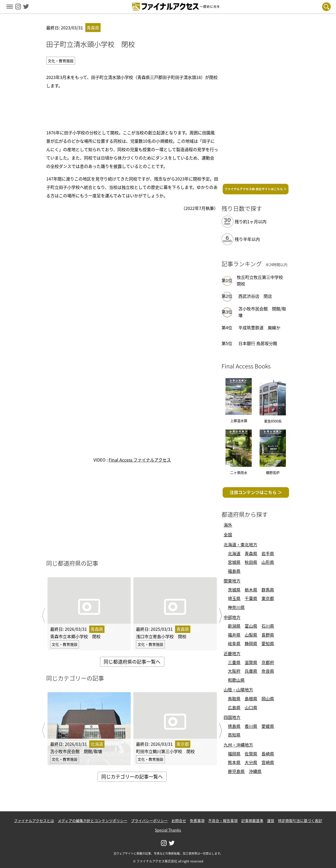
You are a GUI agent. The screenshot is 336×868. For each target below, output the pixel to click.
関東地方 (232, 581)
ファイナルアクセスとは (34, 821)
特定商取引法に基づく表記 (300, 821)
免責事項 (197, 821)
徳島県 (234, 726)
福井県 (234, 635)
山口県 (251, 707)
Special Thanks (168, 830)
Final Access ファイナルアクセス (140, 460)
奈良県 (268, 671)
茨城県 (234, 590)
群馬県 (268, 590)
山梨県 (251, 635)
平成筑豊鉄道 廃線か (259, 327)
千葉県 (251, 598)
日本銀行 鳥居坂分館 (258, 343)
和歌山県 (236, 680)
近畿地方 (232, 653)
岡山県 (268, 698)
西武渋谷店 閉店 (255, 296)
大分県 (251, 762)
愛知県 (268, 643)
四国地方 (232, 717)
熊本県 (234, 762)
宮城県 (234, 562)
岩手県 (268, 553)
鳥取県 (234, 698)
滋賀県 (251, 662)
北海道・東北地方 (240, 544)
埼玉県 (234, 598)
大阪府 (234, 671)
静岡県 (251, 643)
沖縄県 (255, 771)
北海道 (234, 553)
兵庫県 (251, 671)
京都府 (268, 662)
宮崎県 (268, 762)
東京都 (268, 598)
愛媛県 (268, 726)
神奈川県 (236, 607)
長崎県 (268, 754)
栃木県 (251, 590)
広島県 (234, 707)
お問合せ (179, 821)
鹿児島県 (236, 771)
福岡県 (234, 754)
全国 (228, 534)
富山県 (251, 626)
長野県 (268, 635)
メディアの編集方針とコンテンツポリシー (93, 821)
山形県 (268, 562)
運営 (271, 821)
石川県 (268, 626)
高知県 (234, 735)
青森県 (251, 553)
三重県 (234, 662)
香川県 (251, 726)
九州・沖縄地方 (238, 745)
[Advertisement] (132, 108)
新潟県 (234, 626)
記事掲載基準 (252, 821)
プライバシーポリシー (149, 821)
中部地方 (232, 617)
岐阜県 (234, 643)
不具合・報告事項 (223, 821)
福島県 (234, 571)
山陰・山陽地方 (238, 690)
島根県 (251, 698)
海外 (228, 525)
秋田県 (251, 562)
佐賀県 (251, 754)
